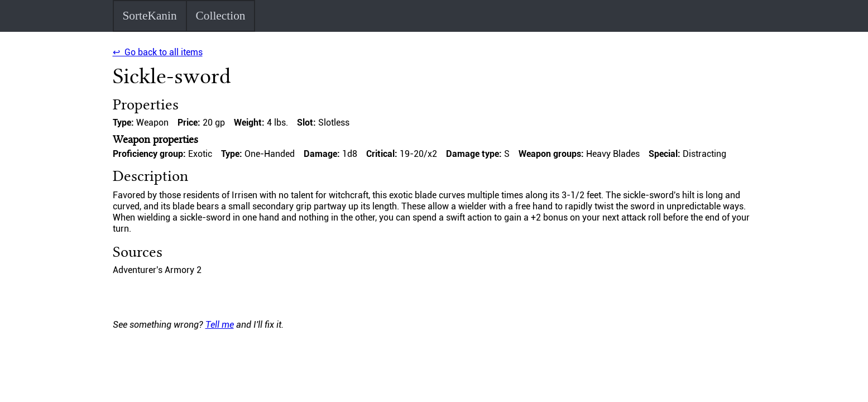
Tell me (220, 325)
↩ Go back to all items (158, 52)
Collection (221, 16)
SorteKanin (149, 16)
